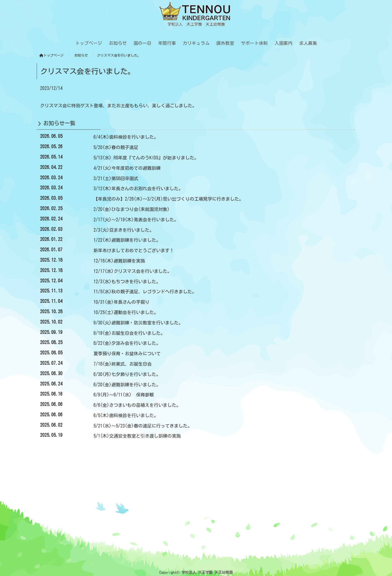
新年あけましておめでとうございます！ (134, 250)
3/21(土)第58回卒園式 (116, 178)
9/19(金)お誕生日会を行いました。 (129, 333)
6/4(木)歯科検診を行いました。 (126, 137)
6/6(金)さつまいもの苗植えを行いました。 (137, 405)
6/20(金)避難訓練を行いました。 (127, 385)
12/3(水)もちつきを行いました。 (127, 282)
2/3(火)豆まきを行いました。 (124, 230)
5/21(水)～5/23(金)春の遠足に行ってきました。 (143, 426)
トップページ (51, 55)
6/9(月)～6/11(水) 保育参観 (124, 395)
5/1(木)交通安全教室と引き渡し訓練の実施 (137, 436)
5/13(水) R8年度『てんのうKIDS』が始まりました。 (146, 158)
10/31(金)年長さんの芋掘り (121, 302)
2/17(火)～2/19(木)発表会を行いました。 (136, 220)
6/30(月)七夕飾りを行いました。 (127, 374)
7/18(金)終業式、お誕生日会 (123, 364)
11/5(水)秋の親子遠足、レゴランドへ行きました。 (145, 292)
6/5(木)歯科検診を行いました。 (126, 415)
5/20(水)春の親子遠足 (116, 147)
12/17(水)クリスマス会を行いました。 (133, 271)
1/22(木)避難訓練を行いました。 (127, 240)
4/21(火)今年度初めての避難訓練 (127, 168)
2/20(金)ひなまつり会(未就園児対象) (132, 209)
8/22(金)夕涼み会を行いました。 (127, 343)
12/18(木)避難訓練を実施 (119, 261)
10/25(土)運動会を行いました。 (126, 312)
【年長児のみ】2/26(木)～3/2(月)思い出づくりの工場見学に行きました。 (168, 199)
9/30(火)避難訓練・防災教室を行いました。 (138, 323)
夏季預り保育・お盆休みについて (127, 354)
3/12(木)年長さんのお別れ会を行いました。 (138, 189)
